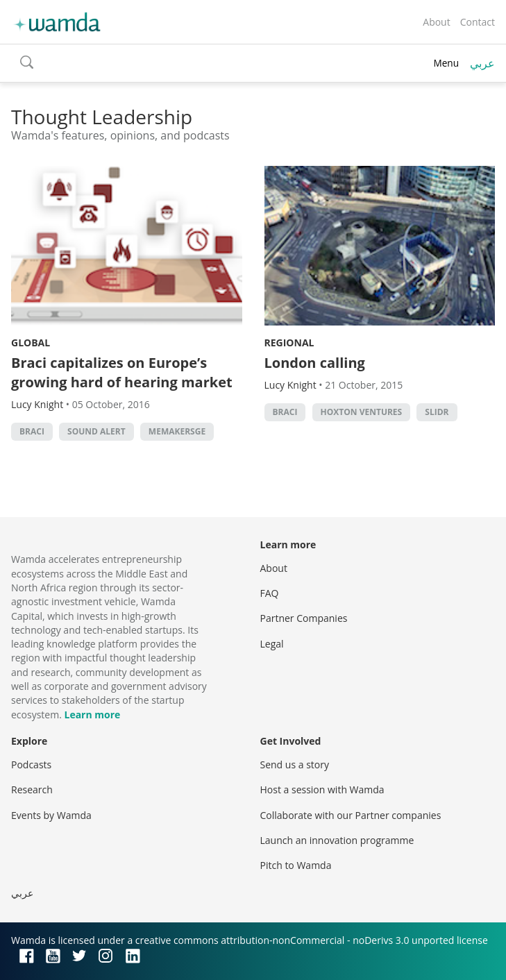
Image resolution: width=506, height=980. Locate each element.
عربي (482, 63)
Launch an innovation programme (337, 840)
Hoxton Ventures (362, 412)
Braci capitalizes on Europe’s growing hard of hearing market (122, 372)
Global (31, 343)
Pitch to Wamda (296, 865)
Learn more (92, 715)
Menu (446, 63)
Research (32, 789)
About (436, 22)
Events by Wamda (51, 815)
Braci (32, 431)
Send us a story (295, 764)
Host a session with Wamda (322, 789)
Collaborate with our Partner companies (351, 815)
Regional (289, 343)
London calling (315, 363)
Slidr (437, 412)
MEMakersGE (177, 431)
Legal (272, 644)
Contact (478, 22)
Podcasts (31, 764)
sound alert (96, 431)
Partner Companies (304, 618)
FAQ (270, 593)
